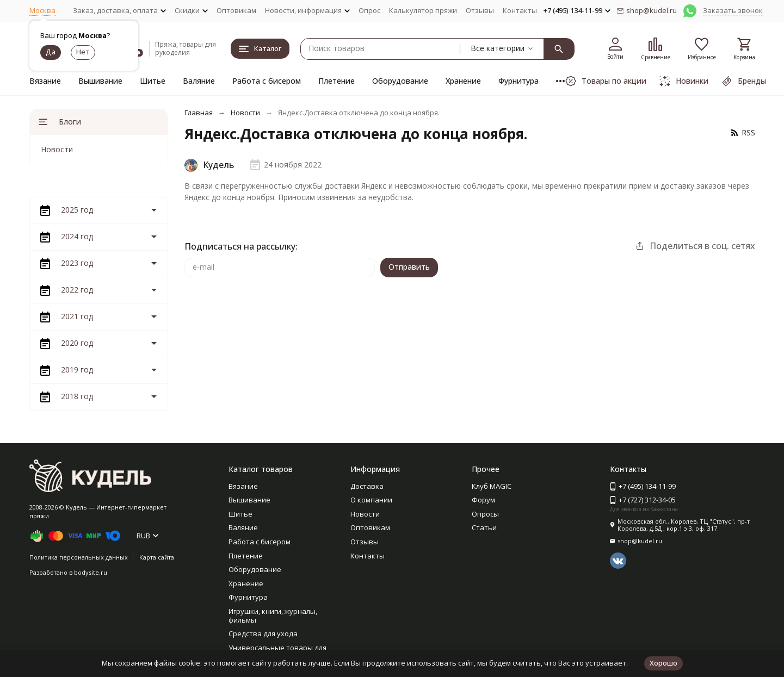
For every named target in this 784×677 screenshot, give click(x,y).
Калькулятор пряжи (423, 10)
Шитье (153, 81)
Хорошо (663, 663)
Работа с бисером (267, 81)
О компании (371, 500)
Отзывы (480, 10)
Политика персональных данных (79, 557)
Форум (483, 500)
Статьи (484, 527)
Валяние (199, 81)
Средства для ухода (263, 633)
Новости (245, 113)
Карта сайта (157, 557)
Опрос (369, 10)
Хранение (463, 81)
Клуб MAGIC (492, 486)
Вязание (45, 81)
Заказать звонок (733, 10)
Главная (199, 113)
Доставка (367, 486)
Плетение (337, 81)
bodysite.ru (91, 572)
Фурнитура (518, 81)
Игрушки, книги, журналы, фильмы (273, 616)
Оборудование (400, 81)
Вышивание (100, 81)
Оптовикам (236, 10)
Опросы (485, 514)
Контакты (520, 10)
